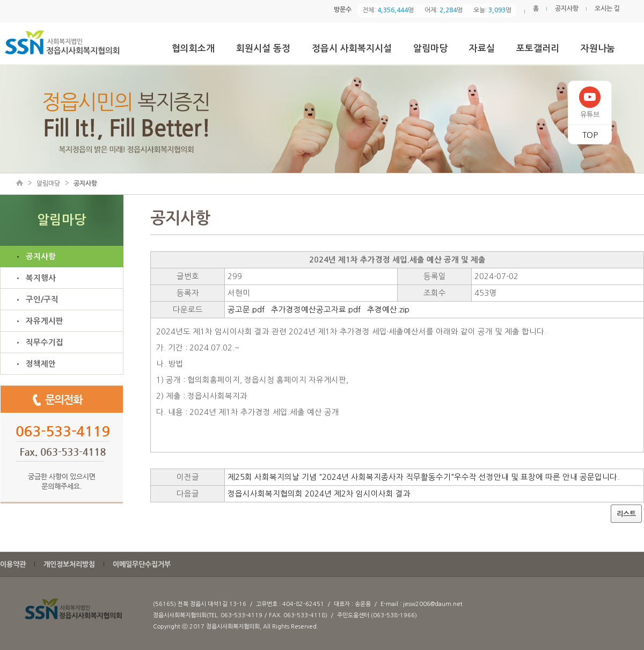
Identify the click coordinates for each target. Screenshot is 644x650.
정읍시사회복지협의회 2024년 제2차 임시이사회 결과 (319, 494)
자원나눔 (598, 49)
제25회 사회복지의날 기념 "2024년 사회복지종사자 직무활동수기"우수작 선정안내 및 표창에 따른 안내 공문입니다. (423, 477)
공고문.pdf (246, 310)
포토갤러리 (538, 49)
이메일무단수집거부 (142, 564)
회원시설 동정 (263, 49)
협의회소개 (193, 49)
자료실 (482, 49)
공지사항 (567, 9)
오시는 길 (607, 9)
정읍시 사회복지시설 (352, 49)
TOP (590, 135)
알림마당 (430, 49)
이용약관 (13, 564)
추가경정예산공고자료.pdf (316, 310)
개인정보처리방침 (69, 564)
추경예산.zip (388, 310)
